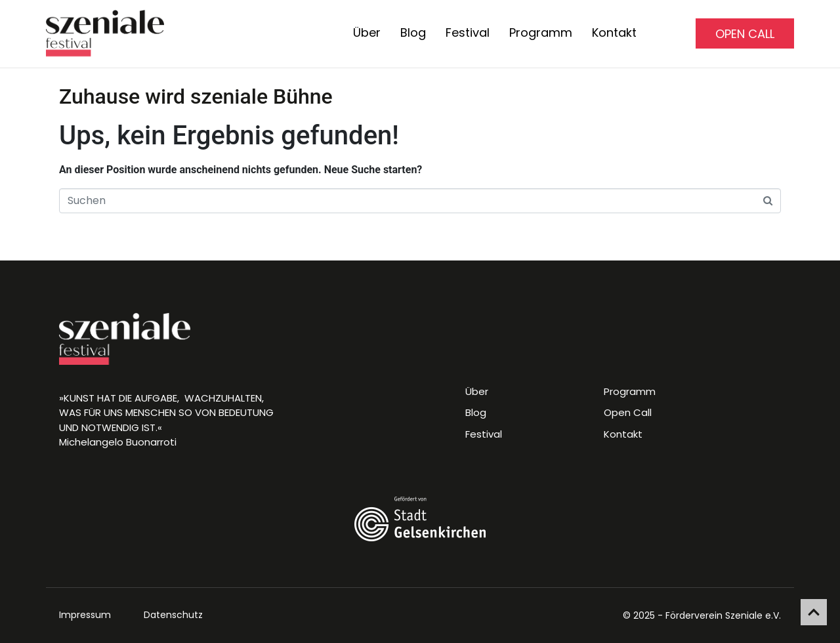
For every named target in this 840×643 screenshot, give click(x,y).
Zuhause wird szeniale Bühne (196, 96)
